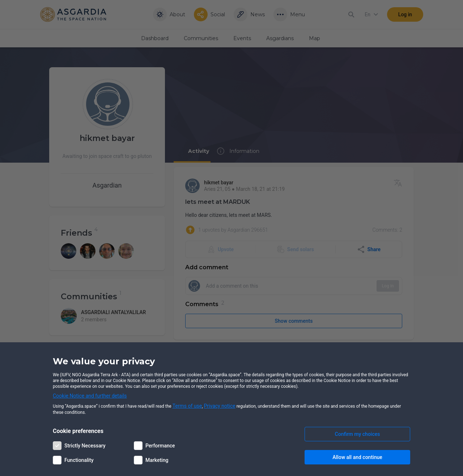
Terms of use (187, 406)
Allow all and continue (357, 457)
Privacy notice (220, 406)
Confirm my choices (358, 434)
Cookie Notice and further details (90, 396)
